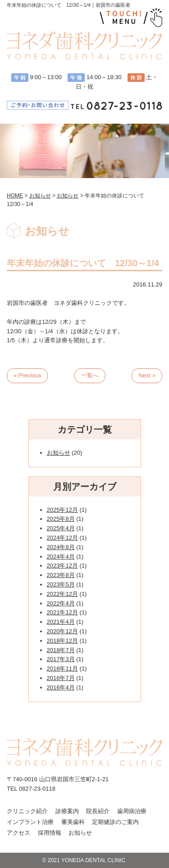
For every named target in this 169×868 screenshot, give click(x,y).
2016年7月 (61, 678)
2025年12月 (62, 510)
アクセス (18, 833)
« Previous (27, 375)
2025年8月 (61, 519)
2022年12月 (62, 594)
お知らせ (59, 453)
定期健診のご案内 (115, 822)
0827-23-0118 (37, 789)
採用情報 (50, 833)
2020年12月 (62, 631)
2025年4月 (61, 528)
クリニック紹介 (27, 811)
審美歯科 (73, 822)
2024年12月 (62, 538)
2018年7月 (61, 650)
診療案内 (67, 811)
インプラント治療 (30, 822)
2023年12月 (62, 566)
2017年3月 (61, 659)
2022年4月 (61, 603)
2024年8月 (61, 547)
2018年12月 (62, 641)
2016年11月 (62, 669)
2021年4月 (61, 622)
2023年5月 (61, 584)
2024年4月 (61, 557)
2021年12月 (62, 612)
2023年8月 (61, 575)
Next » (147, 375)
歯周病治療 (132, 811)
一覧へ (90, 375)
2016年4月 (61, 687)
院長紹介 (98, 811)
